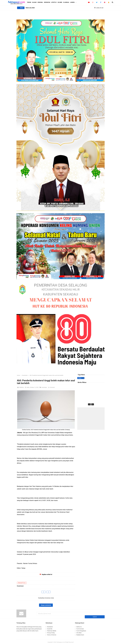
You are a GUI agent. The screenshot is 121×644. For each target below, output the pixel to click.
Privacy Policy (51, 632)
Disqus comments (46, 605)
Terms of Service (52, 634)
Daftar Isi (79, 626)
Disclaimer (50, 626)
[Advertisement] (91, 419)
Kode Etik (50, 628)
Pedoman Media (52, 630)
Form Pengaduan (81, 630)
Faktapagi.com (60, 641)
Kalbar (80, 378)
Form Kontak (80, 628)
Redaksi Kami (80, 634)
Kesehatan (44, 387)
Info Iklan (79, 632)
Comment (52, 387)
